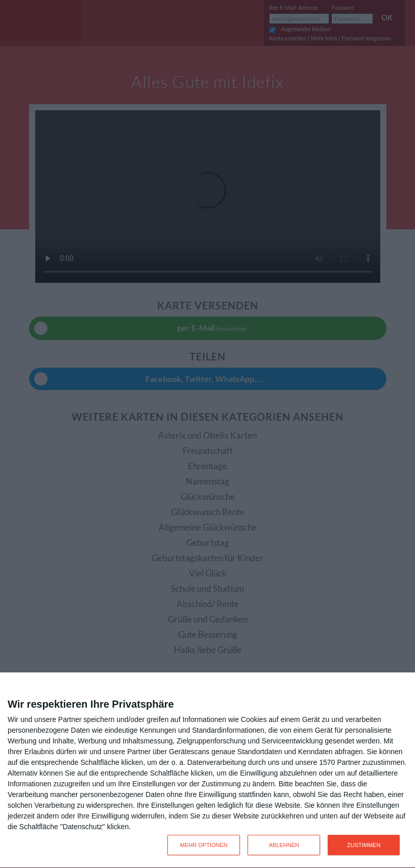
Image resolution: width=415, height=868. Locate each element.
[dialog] (207, 770)
